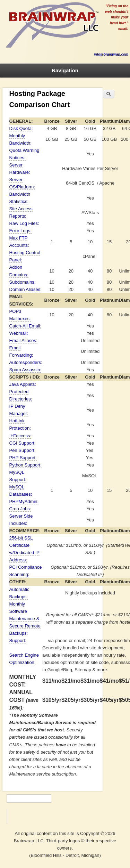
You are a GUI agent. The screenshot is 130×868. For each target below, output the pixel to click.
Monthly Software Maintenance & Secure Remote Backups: (25, 619)
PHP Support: (23, 458)
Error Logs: (20, 231)
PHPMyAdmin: (24, 501)
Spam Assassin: (25, 370)
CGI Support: (23, 443)
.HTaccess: (20, 436)
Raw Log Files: (24, 223)
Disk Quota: (21, 128)
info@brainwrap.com (111, 54)
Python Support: (25, 465)
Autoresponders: (26, 362)
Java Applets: (23, 384)
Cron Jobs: (20, 509)
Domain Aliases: (25, 289)
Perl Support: (23, 450)
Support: (18, 640)
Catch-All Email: (25, 326)
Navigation (65, 70)
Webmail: (19, 333)
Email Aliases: (23, 340)
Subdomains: (23, 282)
